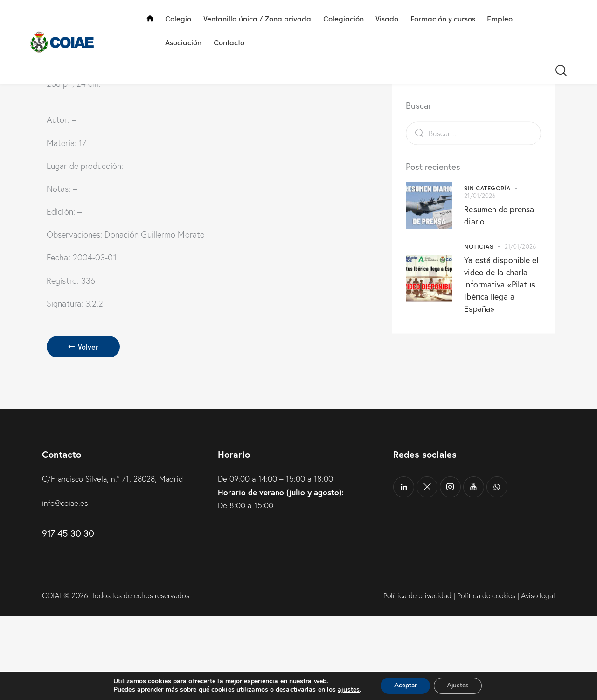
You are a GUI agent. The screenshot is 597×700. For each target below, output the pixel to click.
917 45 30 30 (68, 617)
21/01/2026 (480, 242)
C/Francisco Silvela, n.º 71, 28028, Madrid (114, 563)
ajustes (347, 690)
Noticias (479, 292)
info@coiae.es (66, 587)
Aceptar (404, 685)
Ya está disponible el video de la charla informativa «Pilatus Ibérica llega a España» (501, 330)
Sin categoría (487, 234)
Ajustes (459, 685)
